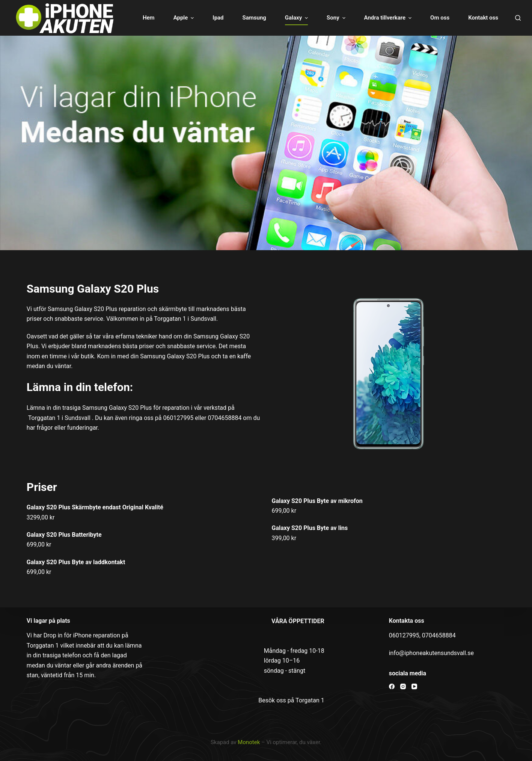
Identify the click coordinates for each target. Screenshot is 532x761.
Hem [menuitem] (149, 18)
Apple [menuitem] (185, 18)
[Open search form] (518, 18)
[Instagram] (403, 686)
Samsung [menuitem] (254, 18)
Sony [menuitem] (337, 18)
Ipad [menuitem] (218, 18)
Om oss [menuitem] (440, 18)
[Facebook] (392, 686)
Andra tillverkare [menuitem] (389, 18)
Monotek (249, 742)
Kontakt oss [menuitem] (483, 18)
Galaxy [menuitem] (297, 18)
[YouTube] (414, 686)
